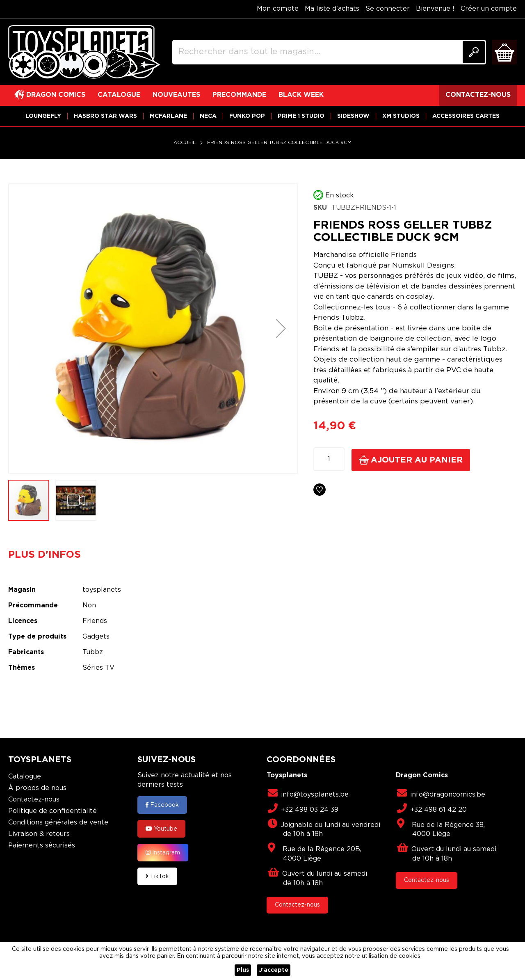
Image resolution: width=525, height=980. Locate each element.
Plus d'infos (45, 555)
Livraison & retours (39, 834)
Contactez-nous (34, 800)
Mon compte (278, 9)
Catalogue (25, 777)
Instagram (163, 852)
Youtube (161, 829)
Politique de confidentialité (52, 811)
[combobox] (329, 52)
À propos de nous (37, 788)
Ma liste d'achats (332, 9)
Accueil (185, 143)
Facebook (162, 805)
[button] (281, 329)
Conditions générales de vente (58, 823)
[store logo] (84, 52)
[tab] (51, 555)
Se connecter (388, 9)
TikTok (157, 876)
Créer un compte (489, 9)
